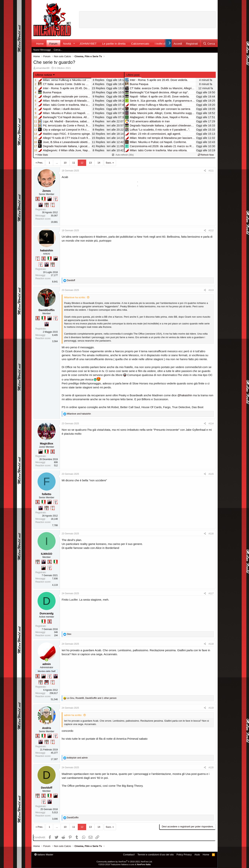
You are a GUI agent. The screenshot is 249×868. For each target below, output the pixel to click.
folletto (47, 494)
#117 (211, 593)
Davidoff (47, 788)
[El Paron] (50, 199)
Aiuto (197, 855)
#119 (211, 708)
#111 (211, 171)
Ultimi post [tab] (133, 75)
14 (99, 163)
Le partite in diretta (114, 44)
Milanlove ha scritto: (75, 297)
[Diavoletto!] (38, 199)
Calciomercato (140, 44)
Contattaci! (129, 855)
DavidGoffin (47, 310)
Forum (53, 44)
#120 (211, 768)
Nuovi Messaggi (42, 50)
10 (65, 163)
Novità (67, 44)
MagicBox (47, 443)
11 (74, 163)
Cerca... (58, 50)
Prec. (40, 163)
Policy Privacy (184, 855)
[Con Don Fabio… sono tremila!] (41, 205)
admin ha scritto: (73, 715)
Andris (47, 728)
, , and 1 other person (92, 698)
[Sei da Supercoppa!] (47, 205)
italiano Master (44, 855)
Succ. (109, 163)
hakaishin (46, 250)
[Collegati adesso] (47, 660)
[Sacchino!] (47, 682)
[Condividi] (205, 171)
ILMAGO (47, 554)
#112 (211, 231)
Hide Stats (42, 155)
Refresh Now (206, 155)
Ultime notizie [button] (44, 75)
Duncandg (46, 613)
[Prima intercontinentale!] (53, 205)
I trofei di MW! (163, 44)
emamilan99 (43, 68)
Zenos (47, 191)
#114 (211, 424)
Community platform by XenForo (124, 862)
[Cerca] (209, 44)
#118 (211, 644)
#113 (211, 290)
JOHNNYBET (88, 44)
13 (90, 163)
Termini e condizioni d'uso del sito (156, 855)
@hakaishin (185, 395)
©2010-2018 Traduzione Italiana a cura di (124, 864)
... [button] (57, 163)
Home (40, 44)
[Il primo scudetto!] (44, 199)
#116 (211, 534)
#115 (211, 474)
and (79, 414)
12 (82, 163)
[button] (74, 44)
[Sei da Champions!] (56, 199)
